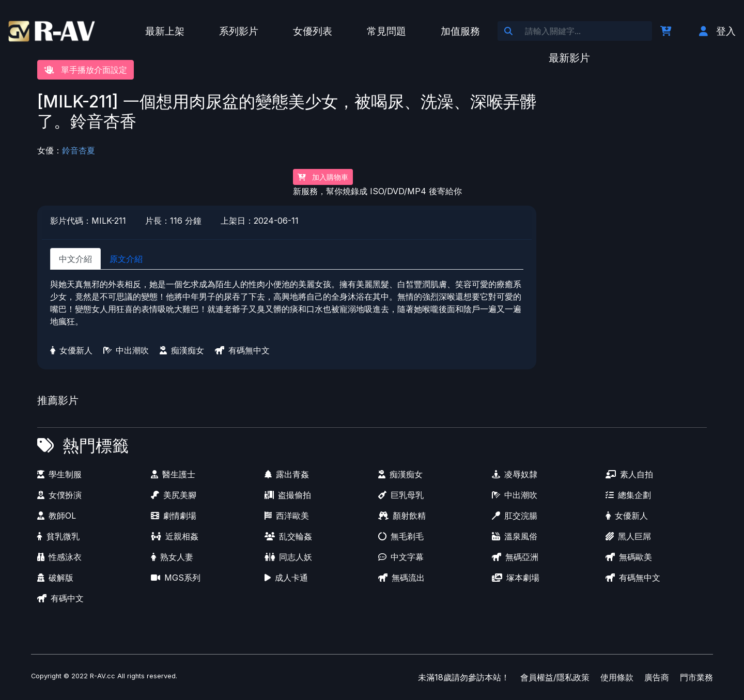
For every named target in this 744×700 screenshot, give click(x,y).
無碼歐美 (629, 557)
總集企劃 (628, 495)
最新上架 (165, 31)
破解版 (55, 578)
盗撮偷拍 (288, 495)
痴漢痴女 (182, 350)
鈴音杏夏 (79, 150)
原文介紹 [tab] (126, 259)
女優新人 (71, 350)
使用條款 (617, 677)
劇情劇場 (174, 516)
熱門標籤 (96, 446)
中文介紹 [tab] (75, 259)
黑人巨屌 (628, 536)
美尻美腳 (174, 495)
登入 (717, 31)
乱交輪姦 (288, 536)
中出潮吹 (126, 350)
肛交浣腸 (515, 516)
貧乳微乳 (58, 536)
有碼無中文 (242, 350)
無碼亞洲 (515, 557)
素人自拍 (629, 474)
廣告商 (657, 677)
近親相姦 (175, 536)
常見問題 (386, 31)
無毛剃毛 (401, 536)
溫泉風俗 (515, 536)
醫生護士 (173, 474)
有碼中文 (60, 598)
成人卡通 (286, 578)
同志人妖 (288, 557)
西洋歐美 (287, 516)
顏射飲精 (402, 516)
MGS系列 (176, 578)
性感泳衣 (59, 557)
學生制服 (59, 474)
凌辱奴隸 (515, 474)
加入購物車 (323, 177)
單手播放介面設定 (86, 70)
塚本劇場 (516, 578)
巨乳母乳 (401, 495)
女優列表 (313, 31)
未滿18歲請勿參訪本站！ (464, 677)
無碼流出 (401, 578)
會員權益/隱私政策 (555, 677)
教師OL (57, 516)
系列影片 (239, 31)
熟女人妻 (172, 557)
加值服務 (460, 31)
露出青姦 (287, 474)
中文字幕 (401, 557)
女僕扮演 (59, 495)
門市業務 (696, 677)
